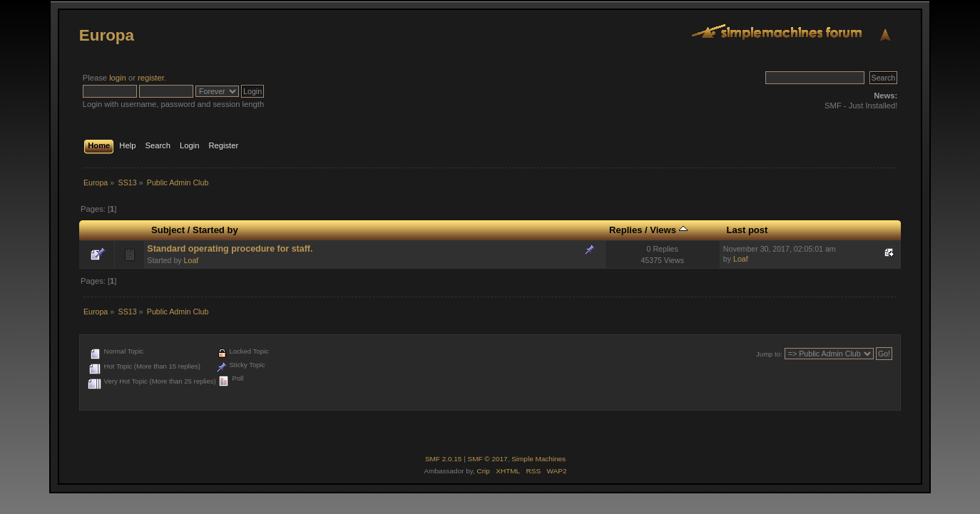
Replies (626, 230)
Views (668, 230)
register (151, 78)
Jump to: (769, 354)
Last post (747, 230)
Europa (107, 35)
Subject (168, 230)
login (118, 78)
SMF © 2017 (488, 459)
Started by (215, 230)
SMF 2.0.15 (444, 459)
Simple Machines (539, 459)
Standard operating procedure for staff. (230, 249)
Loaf (192, 260)
